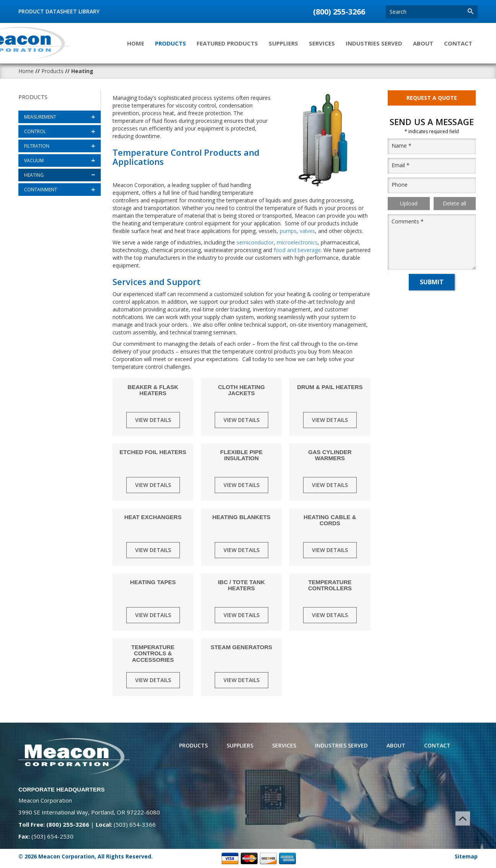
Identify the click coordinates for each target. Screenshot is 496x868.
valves (307, 231)
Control (35, 131)
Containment (41, 190)
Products (170, 43)
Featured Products (227, 43)
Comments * (408, 224)
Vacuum (34, 160)
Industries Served (374, 43)
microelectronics (297, 242)
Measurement (40, 117)
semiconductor (255, 242)
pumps (288, 231)
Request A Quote (432, 99)
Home (136, 43)
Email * (401, 168)
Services (322, 43)
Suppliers (283, 43)
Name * (401, 148)
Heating (34, 175)
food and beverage (297, 250)
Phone (400, 187)
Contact (458, 43)
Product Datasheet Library (59, 11)
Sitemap (466, 856)
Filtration (37, 146)
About (423, 43)
